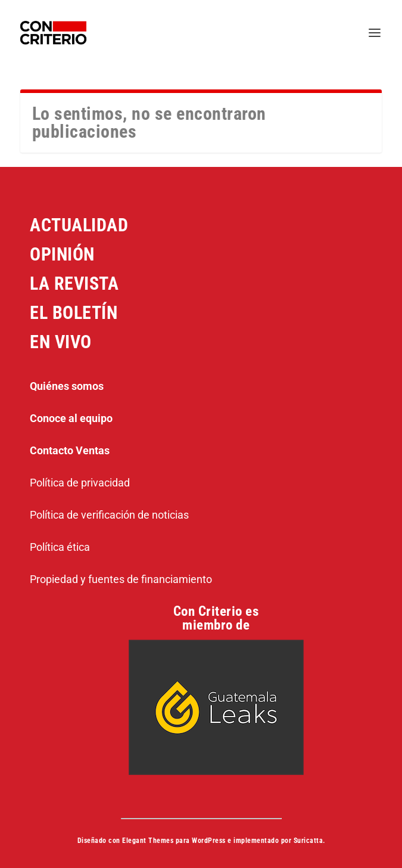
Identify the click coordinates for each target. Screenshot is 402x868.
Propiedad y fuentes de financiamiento (121, 579)
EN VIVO (61, 342)
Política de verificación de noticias (109, 515)
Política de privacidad (80, 483)
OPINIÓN (62, 254)
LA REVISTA (74, 283)
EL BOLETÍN (74, 313)
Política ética (60, 547)
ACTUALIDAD (79, 225)
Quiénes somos (67, 386)
